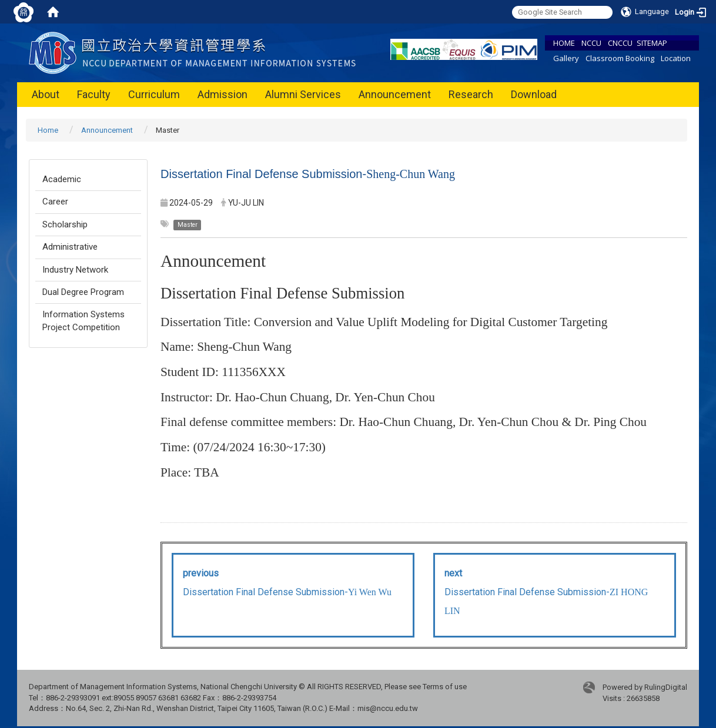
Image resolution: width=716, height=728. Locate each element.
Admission (223, 94)
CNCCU (620, 43)
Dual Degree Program (83, 292)
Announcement (395, 94)
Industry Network (75, 270)
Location (676, 58)
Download (534, 94)
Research (471, 94)
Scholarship (65, 224)
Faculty (94, 94)
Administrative (70, 247)
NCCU (591, 43)
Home (48, 130)
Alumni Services (303, 94)
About (46, 94)
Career (55, 202)
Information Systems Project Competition (83, 321)
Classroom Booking (620, 58)
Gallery (566, 58)
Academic (62, 179)
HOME (564, 43)
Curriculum (154, 94)
